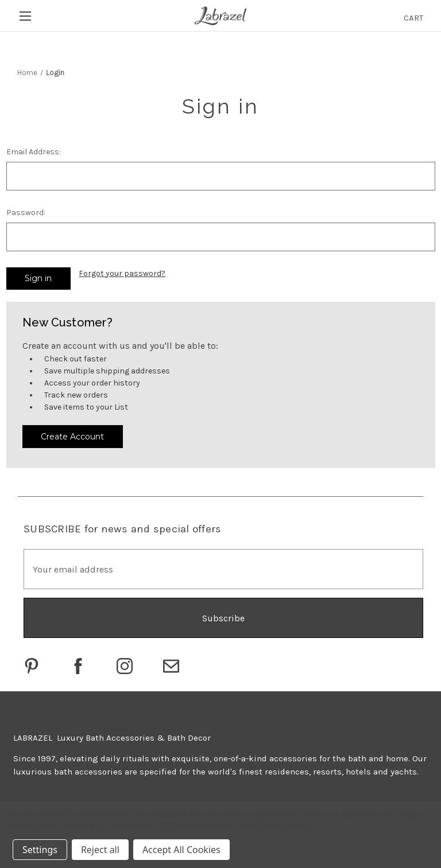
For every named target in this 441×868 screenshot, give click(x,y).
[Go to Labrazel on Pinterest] (32, 666)
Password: (26, 213)
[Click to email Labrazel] (171, 666)
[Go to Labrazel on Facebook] (78, 666)
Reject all (100, 850)
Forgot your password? (122, 273)
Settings (40, 850)
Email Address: (34, 152)
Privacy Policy (285, 825)
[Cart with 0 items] (413, 18)
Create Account (72, 437)
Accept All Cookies (181, 850)
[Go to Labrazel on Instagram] (125, 666)
